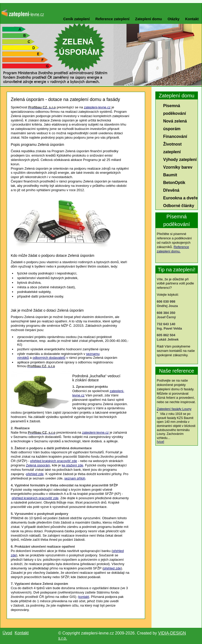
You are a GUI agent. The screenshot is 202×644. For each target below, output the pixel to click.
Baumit (170, 175)
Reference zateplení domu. (173, 249)
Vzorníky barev (178, 167)
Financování (175, 136)
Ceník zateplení (77, 19)
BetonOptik (174, 183)
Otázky (174, 19)
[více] (161, 442)
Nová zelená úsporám (175, 125)
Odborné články (179, 206)
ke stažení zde (73, 465)
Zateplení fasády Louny (174, 409)
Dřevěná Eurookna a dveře (180, 194)
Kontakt (192, 19)
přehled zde (35, 474)
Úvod (7, 633)
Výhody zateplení (180, 160)
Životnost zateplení (173, 148)
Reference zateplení (112, 19)
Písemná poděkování (175, 110)
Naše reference (176, 371)
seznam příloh (75, 478)
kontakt (84, 597)
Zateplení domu (149, 19)
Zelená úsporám (38, 465)
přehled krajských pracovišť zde (54, 461)
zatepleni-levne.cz (97, 107)
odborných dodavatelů (49, 358)
